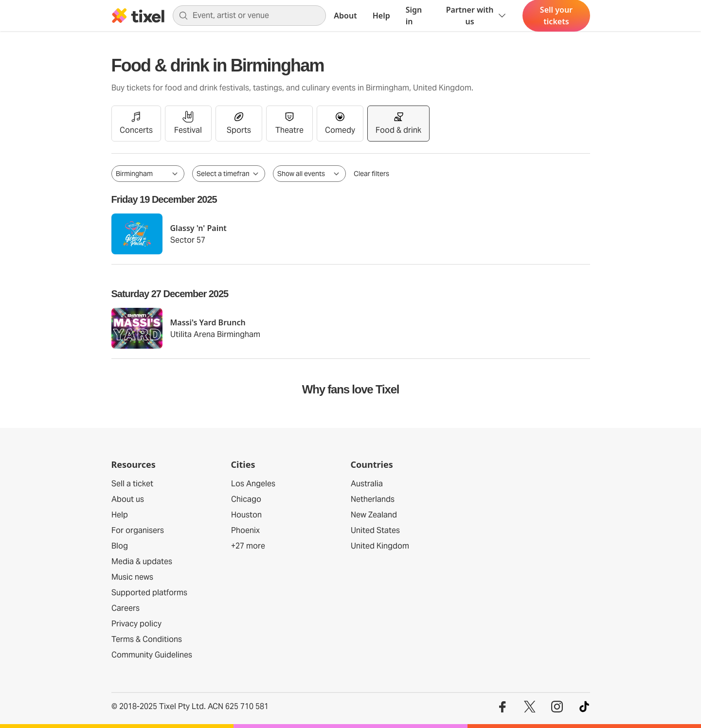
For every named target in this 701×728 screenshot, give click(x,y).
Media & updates (142, 561)
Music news (132, 577)
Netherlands (373, 499)
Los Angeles (253, 484)
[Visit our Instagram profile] (557, 707)
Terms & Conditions (147, 639)
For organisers (138, 530)
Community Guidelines (152, 655)
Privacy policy (136, 624)
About (345, 16)
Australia (367, 484)
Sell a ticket (132, 484)
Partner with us (477, 16)
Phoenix (245, 530)
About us (128, 499)
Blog (120, 546)
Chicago (246, 499)
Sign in (414, 16)
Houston (246, 515)
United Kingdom (380, 546)
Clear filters (371, 174)
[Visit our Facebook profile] (503, 707)
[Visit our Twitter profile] (530, 707)
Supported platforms (149, 593)
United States (375, 530)
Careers (126, 608)
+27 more (248, 546)
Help (381, 16)
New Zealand (374, 515)
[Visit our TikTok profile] (584, 707)
